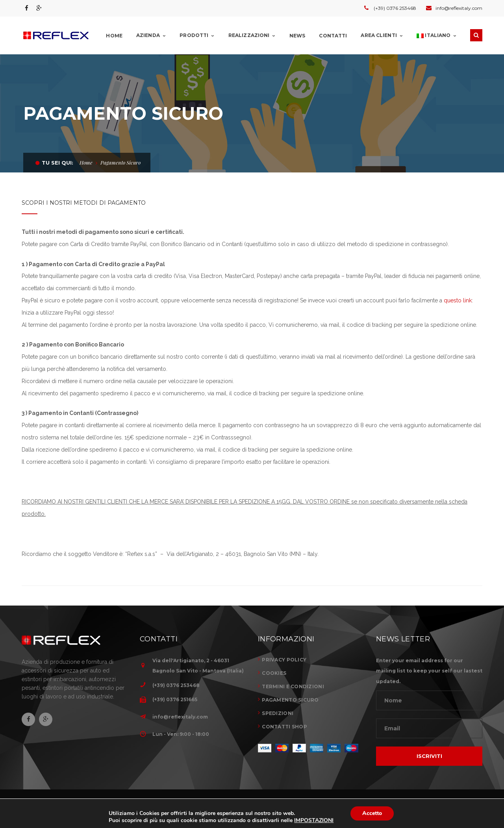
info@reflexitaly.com (180, 717)
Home (86, 162)
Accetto (372, 813)
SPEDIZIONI (278, 713)
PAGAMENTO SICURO (290, 700)
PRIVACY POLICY (284, 660)
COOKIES (274, 673)
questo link (458, 300)
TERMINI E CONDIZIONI (293, 686)
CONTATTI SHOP (284, 727)
